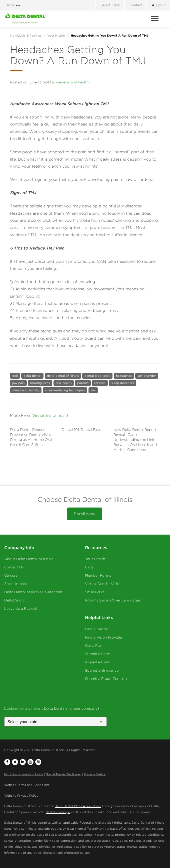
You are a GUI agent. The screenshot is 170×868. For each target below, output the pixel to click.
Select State (110, 5)
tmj (93, 390)
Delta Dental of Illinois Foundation (33, 592)
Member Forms (98, 575)
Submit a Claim (98, 654)
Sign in (159, 5)
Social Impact (16, 584)
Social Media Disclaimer (63, 774)
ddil (15, 376)
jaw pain (18, 383)
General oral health (72, 82)
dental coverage (58, 812)
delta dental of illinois (63, 376)
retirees (100, 383)
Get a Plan (94, 646)
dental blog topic (97, 376)
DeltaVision (14, 600)
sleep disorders (123, 383)
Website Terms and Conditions (27, 785)
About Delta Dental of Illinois (29, 559)
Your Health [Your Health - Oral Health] (95, 559)
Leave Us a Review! (21, 608)
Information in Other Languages (113, 600)
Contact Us (14, 567)
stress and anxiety (26, 390)
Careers (11, 575)
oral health (64, 383)
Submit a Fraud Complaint (107, 679)
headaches (124, 376)
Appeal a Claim (98, 662)
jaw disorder (147, 376)
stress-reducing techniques (65, 390)
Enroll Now (85, 514)
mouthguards (40, 383)
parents (83, 383)
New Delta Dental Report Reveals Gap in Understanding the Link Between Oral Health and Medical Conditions (135, 440)
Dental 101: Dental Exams (83, 430)
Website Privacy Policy (21, 795)
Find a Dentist (97, 629)
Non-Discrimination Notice (24, 774)
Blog (89, 567)
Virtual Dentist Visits (103, 584)
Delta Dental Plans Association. (78, 806)
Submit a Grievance (102, 670)
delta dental (32, 376)
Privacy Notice (95, 774)
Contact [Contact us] (136, 5)
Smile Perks (95, 592)
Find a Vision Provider (104, 637)
